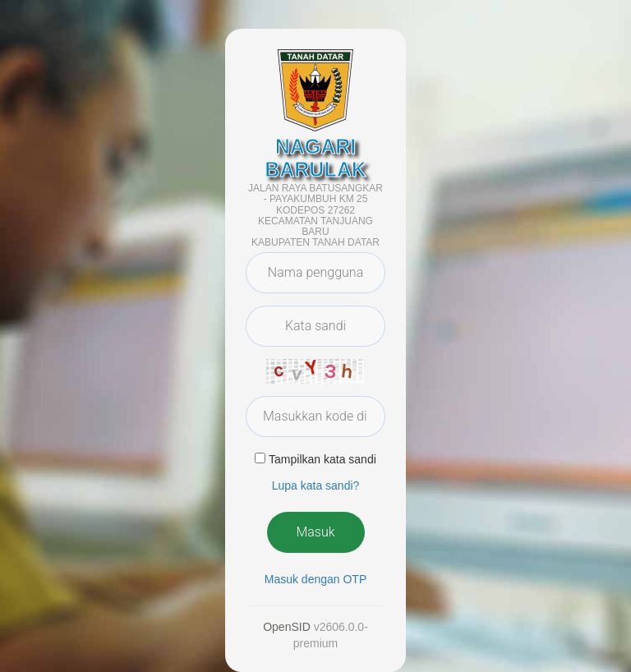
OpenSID (287, 627)
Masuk (315, 532)
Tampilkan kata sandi (322, 459)
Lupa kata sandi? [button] (316, 486)
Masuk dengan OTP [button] (316, 579)
